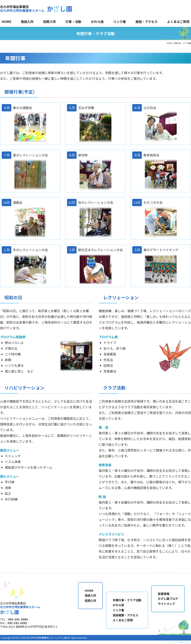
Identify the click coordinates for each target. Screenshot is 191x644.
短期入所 (50, 22)
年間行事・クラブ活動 (127, 600)
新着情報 (164, 594)
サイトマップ (166, 604)
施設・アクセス (147, 22)
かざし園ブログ (168, 599)
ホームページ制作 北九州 (179, 642)
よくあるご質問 (178, 22)
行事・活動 (73, 22)
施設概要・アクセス (126, 615)
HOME (6, 22)
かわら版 (97, 22)
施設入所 (27, 22)
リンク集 (120, 22)
